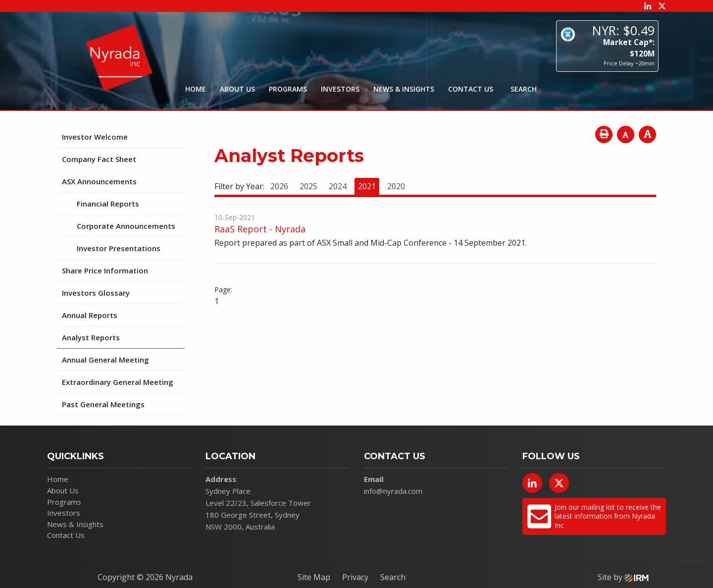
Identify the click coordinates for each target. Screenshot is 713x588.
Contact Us (471, 89)
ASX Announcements (99, 181)
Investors (340, 89)
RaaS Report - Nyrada (260, 229)
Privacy (355, 577)
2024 (338, 186)
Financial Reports (108, 204)
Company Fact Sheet (99, 159)
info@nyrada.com (393, 491)
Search (393, 577)
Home (196, 89)
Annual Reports (90, 315)
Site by (623, 577)
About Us (237, 89)
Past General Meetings (103, 404)
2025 (308, 186)
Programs (288, 89)
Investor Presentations (119, 248)
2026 (279, 186)
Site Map (314, 577)
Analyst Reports (91, 337)
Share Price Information (105, 270)
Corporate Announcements (126, 226)
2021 (367, 186)
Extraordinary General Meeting (118, 382)
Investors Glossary (96, 293)
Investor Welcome (95, 137)
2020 (396, 186)
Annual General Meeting (105, 360)
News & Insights (404, 89)
